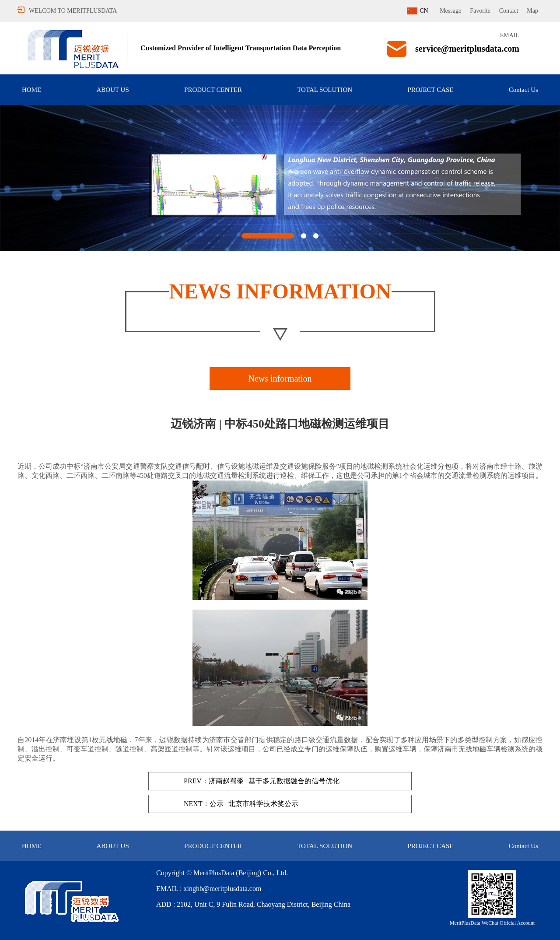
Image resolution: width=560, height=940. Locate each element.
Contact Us (523, 90)
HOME (31, 90)
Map (532, 11)
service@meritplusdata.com (467, 49)
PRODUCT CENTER (213, 90)
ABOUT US (112, 90)
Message (450, 11)
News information (280, 379)
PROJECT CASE (430, 90)
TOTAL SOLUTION (325, 90)
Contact (509, 11)
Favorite (480, 11)
